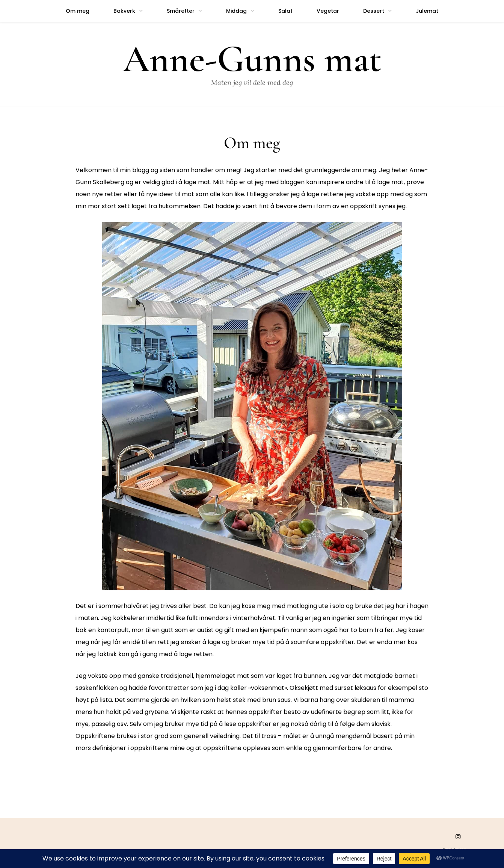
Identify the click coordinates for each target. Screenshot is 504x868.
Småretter (181, 11)
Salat (285, 11)
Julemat (427, 11)
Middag (236, 11)
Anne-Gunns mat (252, 59)
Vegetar (328, 11)
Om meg (78, 11)
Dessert (374, 11)
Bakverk (124, 11)
